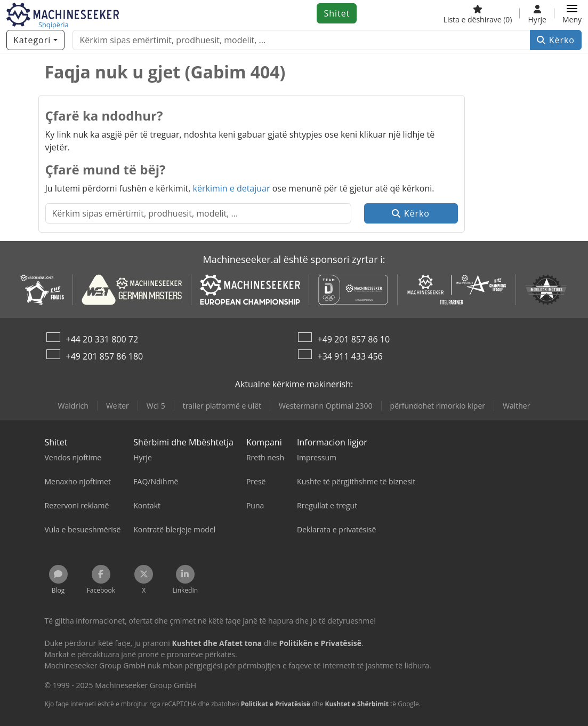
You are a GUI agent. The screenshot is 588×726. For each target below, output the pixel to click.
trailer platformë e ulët (222, 406)
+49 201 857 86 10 (354, 339)
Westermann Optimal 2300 (326, 406)
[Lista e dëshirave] (478, 13)
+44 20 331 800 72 (102, 339)
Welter (118, 406)
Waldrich (73, 406)
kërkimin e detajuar (232, 188)
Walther (516, 406)
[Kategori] (35, 40)
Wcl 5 (156, 406)
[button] (572, 13)
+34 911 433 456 (350, 356)
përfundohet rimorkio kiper (438, 406)
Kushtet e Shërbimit (356, 704)
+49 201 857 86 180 (105, 356)
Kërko (556, 40)
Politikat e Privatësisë (276, 704)
